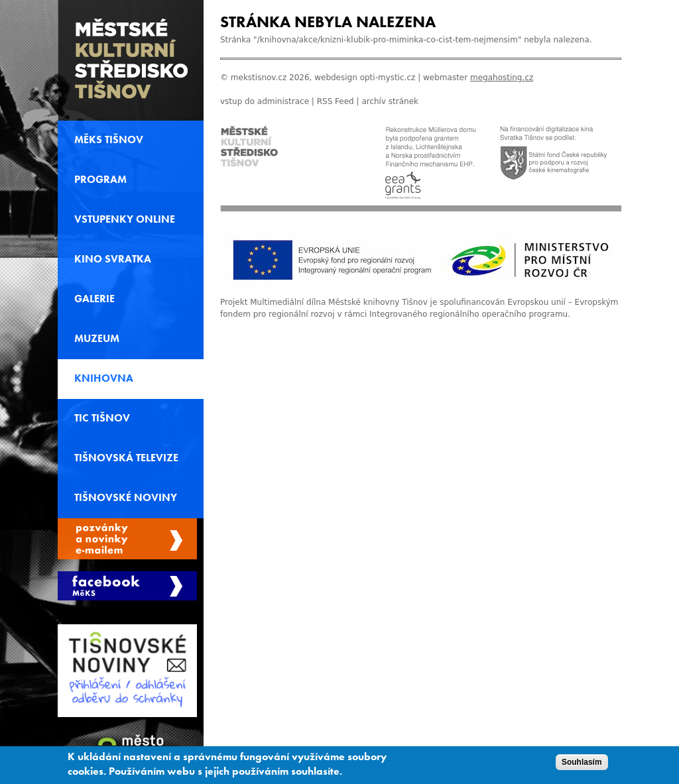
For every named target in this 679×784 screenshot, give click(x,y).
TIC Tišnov (102, 418)
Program (100, 180)
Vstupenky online (125, 219)
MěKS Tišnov (109, 140)
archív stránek (390, 101)
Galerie (94, 299)
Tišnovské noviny (126, 498)
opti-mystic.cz (388, 78)
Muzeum (97, 339)
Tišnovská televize (126, 458)
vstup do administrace (265, 101)
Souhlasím (582, 765)
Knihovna (104, 378)
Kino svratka (113, 259)
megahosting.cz (502, 78)
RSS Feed (336, 101)
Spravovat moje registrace (127, 539)
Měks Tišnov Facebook (127, 586)
